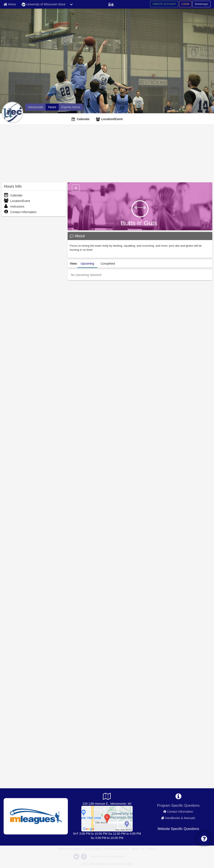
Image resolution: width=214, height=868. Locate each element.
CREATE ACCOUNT (164, 4)
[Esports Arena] (71, 107)
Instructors (14, 206)
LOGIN (185, 4)
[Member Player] (111, 4)
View (73, 264)
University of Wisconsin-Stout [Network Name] (43, 4)
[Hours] (52, 107)
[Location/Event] (110, 119)
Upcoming (87, 264)
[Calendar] (81, 119)
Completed (108, 264)
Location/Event (112, 119)
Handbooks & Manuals (180, 818)
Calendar (83, 119)
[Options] (76, 188)
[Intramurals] (36, 107)
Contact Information (20, 212)
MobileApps (201, 4)
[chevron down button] (71, 4)
